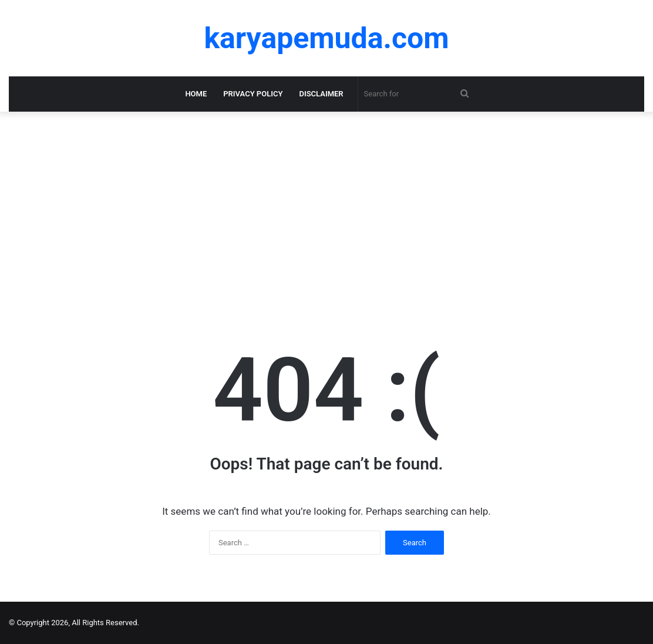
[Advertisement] (326, 212)
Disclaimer (321, 94)
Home (196, 94)
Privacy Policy (253, 94)
